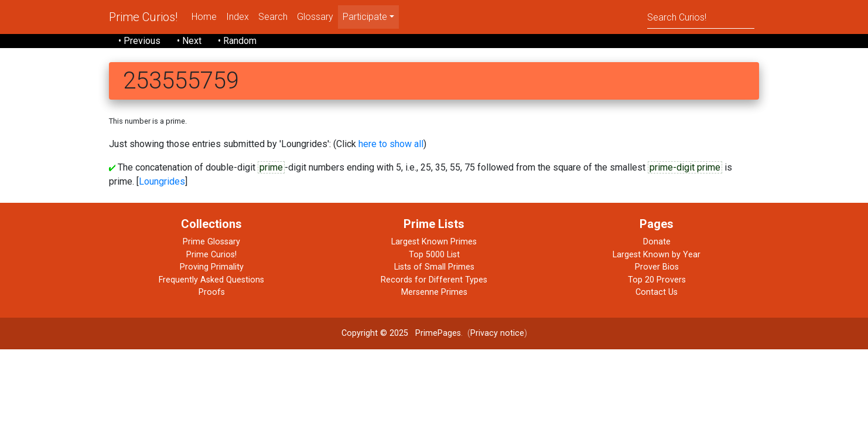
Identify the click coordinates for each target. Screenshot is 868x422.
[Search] (701, 17)
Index (237, 17)
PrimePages (438, 333)
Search (273, 17)
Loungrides (162, 181)
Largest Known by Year (657, 255)
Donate (657, 242)
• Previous (139, 41)
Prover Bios (657, 267)
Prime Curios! (143, 17)
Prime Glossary (211, 242)
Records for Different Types (434, 280)
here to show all (391, 144)
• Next (189, 41)
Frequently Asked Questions (211, 280)
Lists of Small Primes (434, 267)
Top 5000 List (434, 255)
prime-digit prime (685, 167)
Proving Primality (212, 267)
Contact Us (657, 292)
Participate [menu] (365, 17)
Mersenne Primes (434, 292)
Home (204, 17)
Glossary (315, 17)
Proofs (212, 292)
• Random (237, 41)
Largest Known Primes (434, 242)
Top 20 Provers (657, 280)
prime (271, 167)
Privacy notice (497, 333)
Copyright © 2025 (375, 333)
